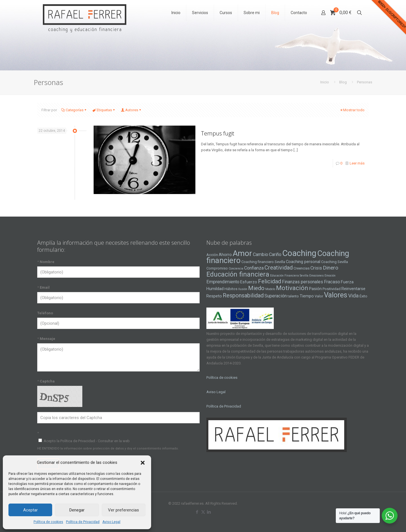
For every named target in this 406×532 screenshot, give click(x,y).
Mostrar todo (352, 110)
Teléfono (45, 313)
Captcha (46, 381)
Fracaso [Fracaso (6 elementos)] (332, 282)
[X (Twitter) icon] (203, 512)
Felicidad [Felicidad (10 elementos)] (270, 281)
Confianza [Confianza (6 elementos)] (254, 268)
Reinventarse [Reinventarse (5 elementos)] (353, 289)
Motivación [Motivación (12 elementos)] (292, 288)
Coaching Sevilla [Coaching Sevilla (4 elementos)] (335, 262)
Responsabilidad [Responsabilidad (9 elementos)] (243, 295)
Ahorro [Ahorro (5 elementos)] (225, 255)
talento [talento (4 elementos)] (293, 296)
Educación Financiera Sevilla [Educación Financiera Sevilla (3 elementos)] (289, 276)
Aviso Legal (111, 522)
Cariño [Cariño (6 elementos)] (275, 254)
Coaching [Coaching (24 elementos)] (299, 253)
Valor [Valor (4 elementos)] (319, 296)
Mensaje (46, 339)
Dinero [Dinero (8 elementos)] (331, 268)
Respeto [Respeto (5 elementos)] (214, 296)
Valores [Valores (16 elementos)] (336, 295)
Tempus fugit (218, 133)
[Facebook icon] (197, 512)
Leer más (357, 163)
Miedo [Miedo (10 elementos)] (256, 288)
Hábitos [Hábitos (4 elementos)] (231, 289)
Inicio (325, 82)
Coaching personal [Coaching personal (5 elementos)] (303, 262)
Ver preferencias (123, 510)
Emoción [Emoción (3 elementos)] (330, 276)
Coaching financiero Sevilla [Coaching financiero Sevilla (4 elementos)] (263, 262)
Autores (131, 110)
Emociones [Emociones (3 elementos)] (316, 276)
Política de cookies (48, 522)
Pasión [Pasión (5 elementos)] (315, 289)
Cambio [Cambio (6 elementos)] (261, 254)
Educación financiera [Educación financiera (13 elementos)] (238, 274)
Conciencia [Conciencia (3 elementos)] (236, 269)
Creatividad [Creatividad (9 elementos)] (279, 268)
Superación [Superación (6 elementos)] (276, 296)
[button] (143, 463)
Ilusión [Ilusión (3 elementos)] (243, 289)
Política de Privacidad (83, 522)
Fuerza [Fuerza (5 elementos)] (347, 282)
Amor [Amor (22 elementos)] (242, 253)
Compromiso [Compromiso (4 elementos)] (217, 268)
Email (43, 287)
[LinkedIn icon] (209, 512)
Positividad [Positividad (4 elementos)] (332, 289)
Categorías (74, 110)
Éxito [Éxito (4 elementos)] (363, 296)
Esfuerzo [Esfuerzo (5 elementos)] (249, 282)
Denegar (77, 510)
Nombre (46, 262)
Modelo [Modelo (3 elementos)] (270, 289)
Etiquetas (104, 110)
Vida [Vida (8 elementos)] (353, 296)
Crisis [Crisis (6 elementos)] (316, 268)
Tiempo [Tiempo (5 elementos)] (307, 296)
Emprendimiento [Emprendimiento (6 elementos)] (223, 282)
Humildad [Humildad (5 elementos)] (215, 289)
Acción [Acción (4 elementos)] (212, 255)
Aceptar (30, 510)
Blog (343, 82)
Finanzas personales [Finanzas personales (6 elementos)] (303, 282)
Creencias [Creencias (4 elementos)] (302, 268)
